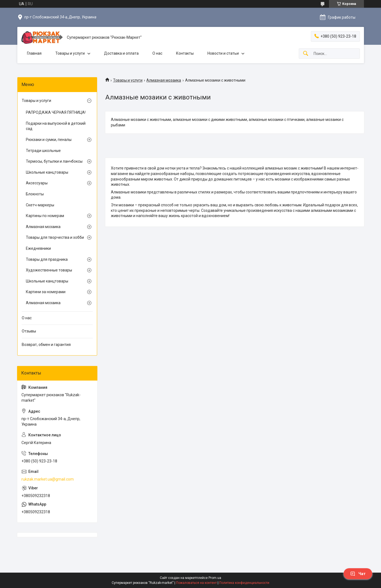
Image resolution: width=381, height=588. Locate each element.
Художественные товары (49, 270)
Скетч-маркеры (40, 205)
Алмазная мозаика (164, 80)
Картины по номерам (45, 216)
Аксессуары (37, 183)
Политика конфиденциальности (244, 583)
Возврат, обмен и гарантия (46, 345)
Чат (358, 574)
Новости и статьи (223, 53)
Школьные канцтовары (47, 172)
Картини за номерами (46, 292)
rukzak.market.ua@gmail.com (48, 479)
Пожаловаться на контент (196, 583)
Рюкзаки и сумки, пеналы (49, 140)
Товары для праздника (47, 259)
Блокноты (35, 194)
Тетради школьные (43, 151)
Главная (34, 53)
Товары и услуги (70, 53)
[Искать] (306, 54)
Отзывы (29, 331)
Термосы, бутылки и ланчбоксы (54, 161)
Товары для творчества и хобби (55, 237)
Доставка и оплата (121, 53)
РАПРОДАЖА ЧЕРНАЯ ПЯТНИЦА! (56, 112)
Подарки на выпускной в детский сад (56, 126)
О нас (157, 53)
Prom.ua (215, 578)
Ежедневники (38, 248)
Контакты (185, 53)
